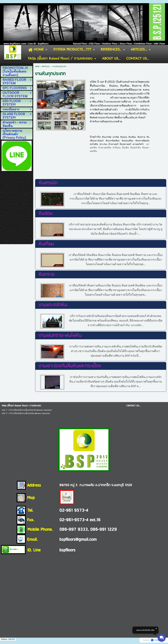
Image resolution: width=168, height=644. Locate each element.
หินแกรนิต (48, 183)
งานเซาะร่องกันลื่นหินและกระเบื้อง (70, 366)
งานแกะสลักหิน (53, 305)
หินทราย (47, 274)
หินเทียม (46, 244)
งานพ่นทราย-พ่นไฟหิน (60, 335)
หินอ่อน (46, 213)
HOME (37, 66)
